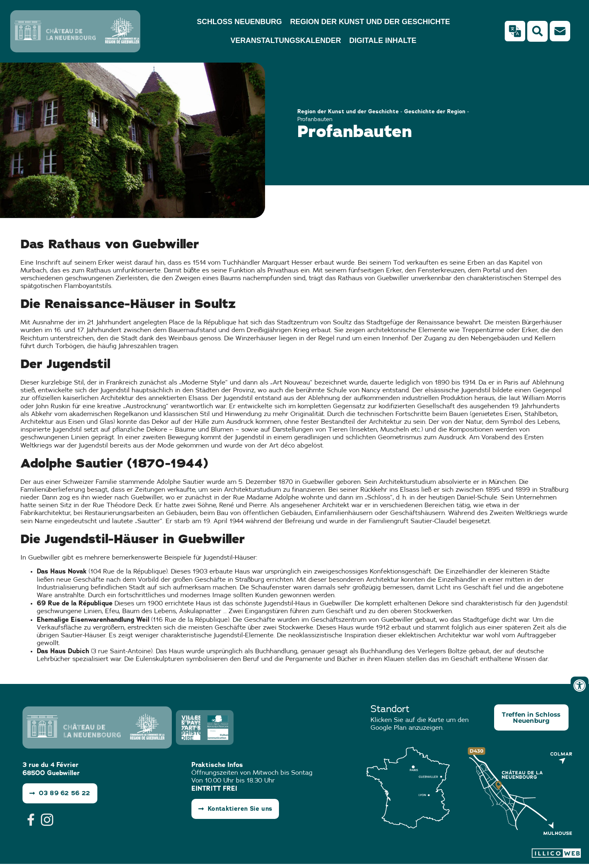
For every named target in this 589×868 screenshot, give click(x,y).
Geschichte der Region (435, 111)
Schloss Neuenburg (239, 22)
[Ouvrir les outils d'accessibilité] (580, 686)
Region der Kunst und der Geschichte (370, 22)
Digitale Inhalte (383, 40)
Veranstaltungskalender (286, 40)
